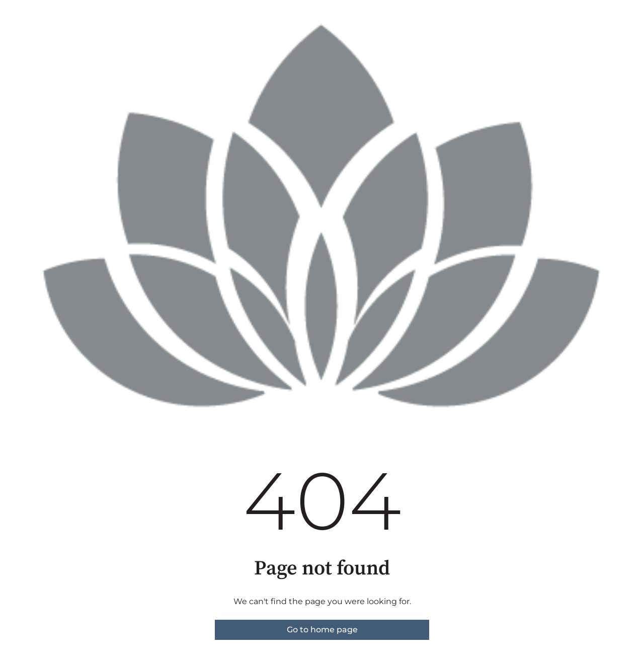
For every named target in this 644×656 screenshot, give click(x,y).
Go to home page (322, 630)
